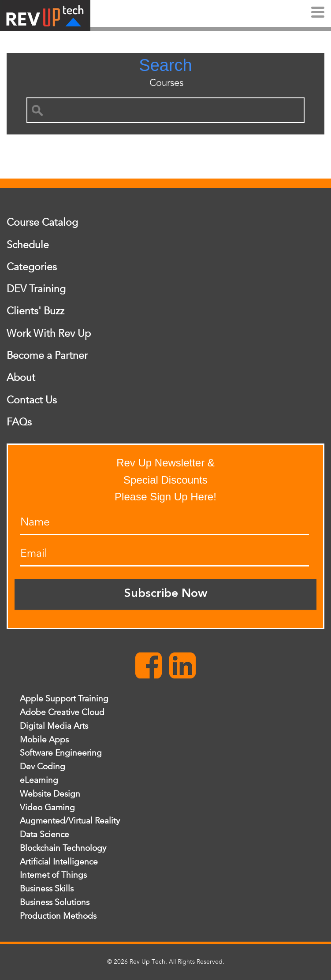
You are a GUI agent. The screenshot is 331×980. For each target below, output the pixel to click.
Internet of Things (53, 875)
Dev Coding (43, 767)
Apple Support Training (64, 699)
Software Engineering (61, 753)
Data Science (45, 835)
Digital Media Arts (54, 726)
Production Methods (58, 916)
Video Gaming (47, 808)
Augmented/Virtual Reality (70, 821)
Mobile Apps (44, 740)
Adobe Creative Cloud (62, 712)
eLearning (39, 780)
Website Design (50, 794)
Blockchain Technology (63, 848)
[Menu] (318, 13)
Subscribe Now (166, 594)
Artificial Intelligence (59, 862)
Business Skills (47, 889)
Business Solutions (55, 902)
